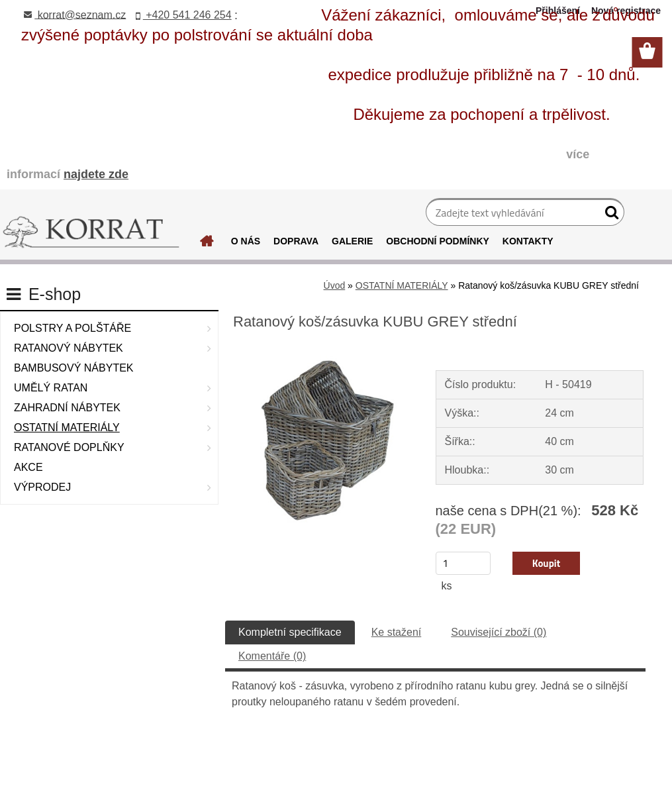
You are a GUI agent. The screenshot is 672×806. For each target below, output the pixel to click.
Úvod (335, 285)
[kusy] (463, 563)
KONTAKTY (528, 241)
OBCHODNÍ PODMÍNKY (438, 241)
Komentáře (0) (272, 656)
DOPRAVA (296, 241)
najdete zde (96, 174)
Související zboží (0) (499, 632)
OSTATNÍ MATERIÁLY (402, 285)
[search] (609, 215)
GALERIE (352, 241)
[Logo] (91, 232)
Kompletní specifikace (290, 632)
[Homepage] (207, 244)
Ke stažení (397, 632)
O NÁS (246, 241)
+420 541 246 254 (184, 15)
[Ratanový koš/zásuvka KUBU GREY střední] (323, 351)
